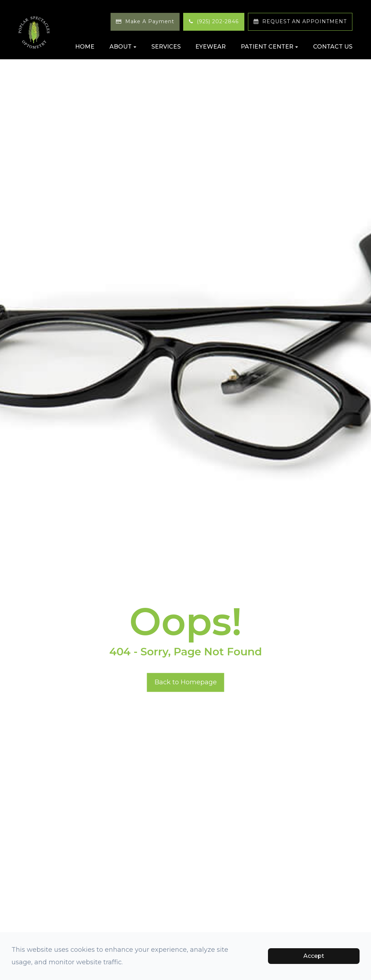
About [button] (123, 47)
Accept (314, 956)
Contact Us (333, 47)
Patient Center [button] (269, 47)
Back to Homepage (186, 682)
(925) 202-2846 (218, 21)
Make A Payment (150, 21)
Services (166, 47)
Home (85, 47)
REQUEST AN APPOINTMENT (304, 21)
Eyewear (211, 47)
